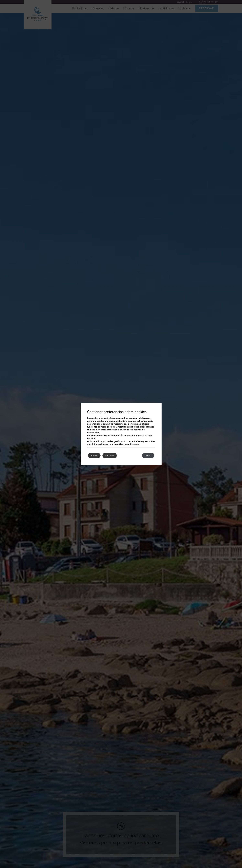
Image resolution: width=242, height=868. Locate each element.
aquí (103, 441)
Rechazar (117, 455)
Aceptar (97, 455)
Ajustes (146, 455)
